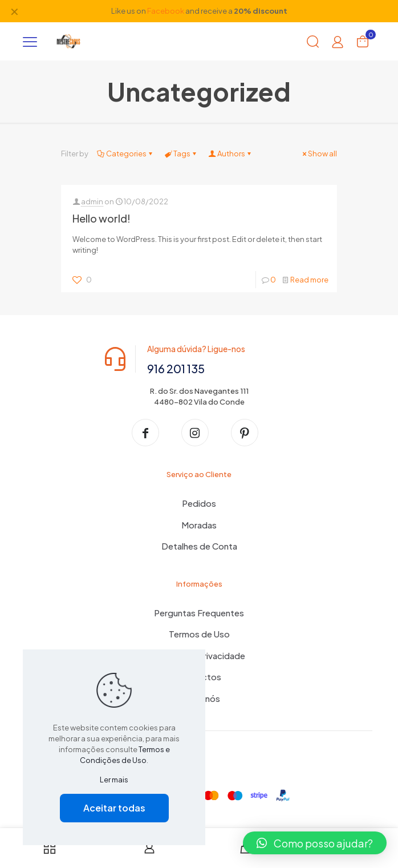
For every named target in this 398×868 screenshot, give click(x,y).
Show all (319, 154)
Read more (309, 280)
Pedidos (199, 504)
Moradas (199, 525)
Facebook (166, 11)
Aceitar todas (114, 808)
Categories (125, 154)
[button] (315, 843)
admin (92, 201)
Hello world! (101, 218)
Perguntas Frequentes (199, 613)
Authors (230, 154)
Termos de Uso (199, 635)
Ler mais (114, 780)
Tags (181, 154)
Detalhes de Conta (199, 547)
